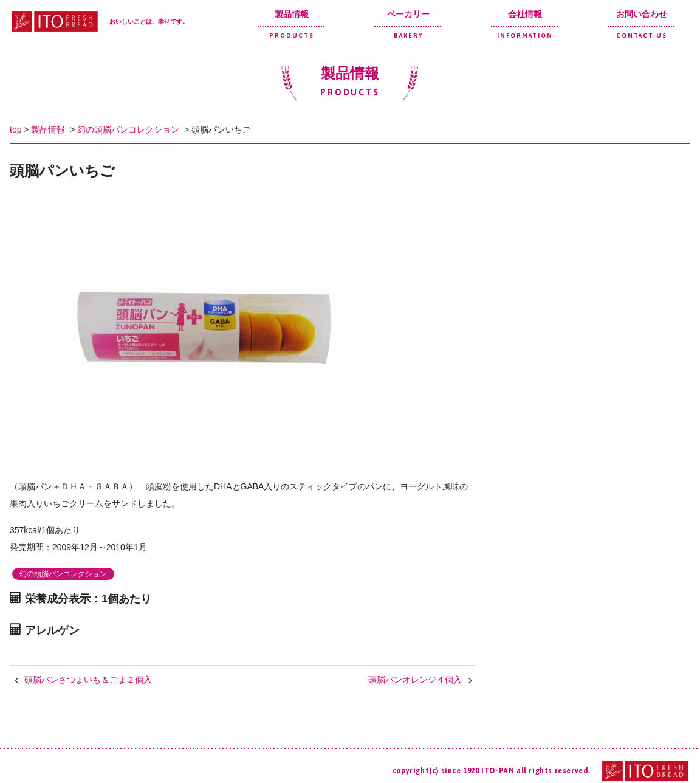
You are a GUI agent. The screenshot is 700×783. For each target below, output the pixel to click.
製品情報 (292, 24)
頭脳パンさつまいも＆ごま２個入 (88, 680)
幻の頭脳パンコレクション (128, 129)
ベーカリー (408, 24)
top (15, 129)
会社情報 (525, 24)
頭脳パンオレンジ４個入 (415, 680)
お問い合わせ (642, 24)
